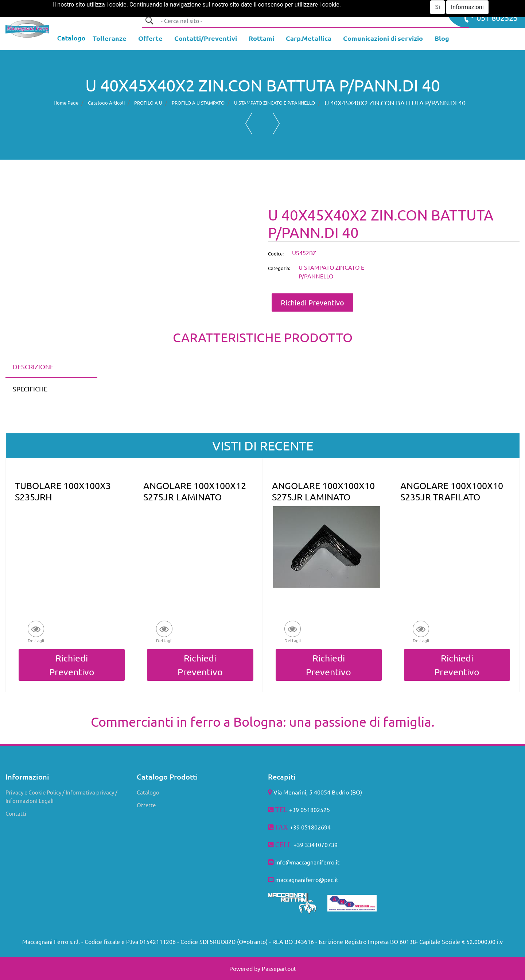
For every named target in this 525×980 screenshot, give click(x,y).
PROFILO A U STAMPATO (198, 103)
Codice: (276, 253)
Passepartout (279, 968)
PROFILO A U (148, 103)
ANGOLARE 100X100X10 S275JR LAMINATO (323, 491)
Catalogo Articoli (106, 103)
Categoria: (279, 268)
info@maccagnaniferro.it (307, 862)
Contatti (16, 813)
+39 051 (300, 827)
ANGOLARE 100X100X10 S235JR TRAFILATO (452, 491)
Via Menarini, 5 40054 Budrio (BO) (318, 792)
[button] (149, 20)
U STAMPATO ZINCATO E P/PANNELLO (275, 103)
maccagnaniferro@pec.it (307, 879)
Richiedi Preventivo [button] (312, 302)
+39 (299, 844)
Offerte (146, 805)
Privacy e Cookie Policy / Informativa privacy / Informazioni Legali (61, 796)
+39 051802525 (310, 809)
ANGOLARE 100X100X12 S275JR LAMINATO (195, 491)
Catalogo (148, 792)
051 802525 (491, 17)
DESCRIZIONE (33, 366)
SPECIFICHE (30, 389)
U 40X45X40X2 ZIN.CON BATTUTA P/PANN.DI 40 (395, 103)
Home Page (66, 103)
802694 (321, 827)
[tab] (51, 367)
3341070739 (321, 844)
